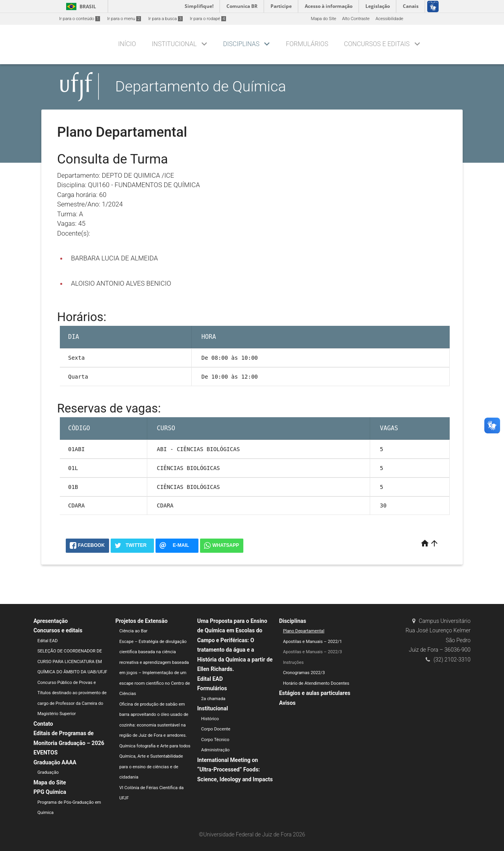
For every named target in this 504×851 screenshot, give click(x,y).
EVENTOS (45, 753)
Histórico (210, 719)
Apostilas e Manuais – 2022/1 (313, 642)
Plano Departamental (304, 631)
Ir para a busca (165, 19)
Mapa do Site (323, 19)
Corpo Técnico (215, 740)
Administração (215, 750)
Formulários (307, 44)
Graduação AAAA (55, 762)
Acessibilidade (389, 19)
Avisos (287, 703)
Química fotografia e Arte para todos (155, 746)
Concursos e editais (377, 44)
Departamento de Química (201, 86)
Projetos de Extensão (142, 621)
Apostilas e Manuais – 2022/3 (313, 652)
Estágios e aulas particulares (315, 693)
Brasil (80, 7)
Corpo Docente (216, 729)
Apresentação (51, 621)
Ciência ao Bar (133, 631)
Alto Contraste (356, 19)
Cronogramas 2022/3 (304, 673)
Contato (43, 724)
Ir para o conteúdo (80, 19)
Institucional (174, 44)
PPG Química (50, 792)
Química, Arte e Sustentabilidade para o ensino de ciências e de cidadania (151, 767)
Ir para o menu (124, 19)
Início (127, 44)
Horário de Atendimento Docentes (316, 683)
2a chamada (213, 699)
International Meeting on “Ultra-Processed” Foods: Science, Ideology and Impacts (235, 770)
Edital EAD (48, 641)
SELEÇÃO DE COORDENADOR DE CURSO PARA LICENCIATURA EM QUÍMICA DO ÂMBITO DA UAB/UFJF (72, 661)
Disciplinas (241, 44)
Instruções (294, 662)
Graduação (48, 772)
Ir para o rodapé (208, 19)
